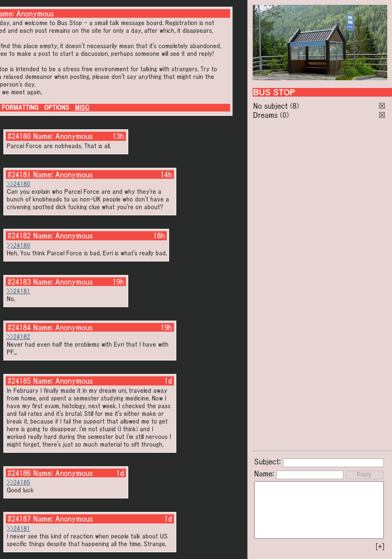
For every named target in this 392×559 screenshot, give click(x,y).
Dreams (265, 115)
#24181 (19, 174)
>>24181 (18, 291)
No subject (272, 106)
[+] (380, 547)
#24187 (19, 519)
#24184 (19, 327)
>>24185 (18, 482)
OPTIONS (57, 107)
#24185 (19, 381)
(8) (294, 106)
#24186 (19, 473)
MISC (82, 107)
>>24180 (18, 184)
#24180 (19, 136)
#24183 (19, 282)
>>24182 (18, 337)
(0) (284, 115)
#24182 (19, 236)
